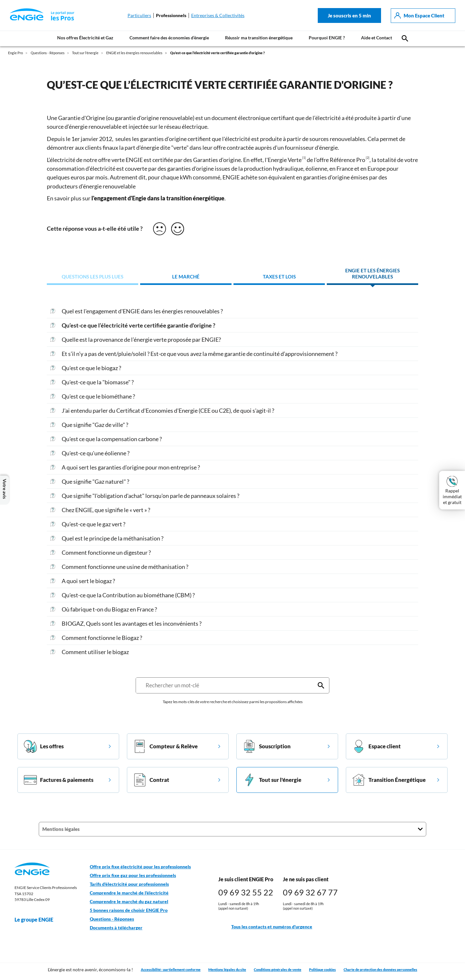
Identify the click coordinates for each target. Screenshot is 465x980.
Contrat (151, 780)
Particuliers (139, 15)
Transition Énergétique (389, 780)
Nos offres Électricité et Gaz (85, 38)
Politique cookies (322, 970)
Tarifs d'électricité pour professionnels (129, 884)
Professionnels (171, 15)
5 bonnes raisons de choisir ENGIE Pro (129, 910)
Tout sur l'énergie (272, 780)
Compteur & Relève (165, 746)
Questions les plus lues (93, 277)
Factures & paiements (59, 780)
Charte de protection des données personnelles (380, 970)
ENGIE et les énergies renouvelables (372, 274)
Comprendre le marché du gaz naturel (129, 902)
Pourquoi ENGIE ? (327, 38)
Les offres (44, 746)
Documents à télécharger (116, 928)
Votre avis (5, 490)
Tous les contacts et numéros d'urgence (265, 927)
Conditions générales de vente (278, 970)
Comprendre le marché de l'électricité (129, 893)
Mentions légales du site (227, 970)
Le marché (186, 277)
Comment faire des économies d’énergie (169, 38)
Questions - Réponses (112, 919)
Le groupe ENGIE (37, 920)
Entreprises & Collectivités (218, 15)
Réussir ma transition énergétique (259, 38)
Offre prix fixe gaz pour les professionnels (133, 875)
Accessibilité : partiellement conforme (171, 970)
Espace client (377, 746)
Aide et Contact (377, 38)
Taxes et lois (279, 277)
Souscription (267, 746)
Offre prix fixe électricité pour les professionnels (140, 867)
